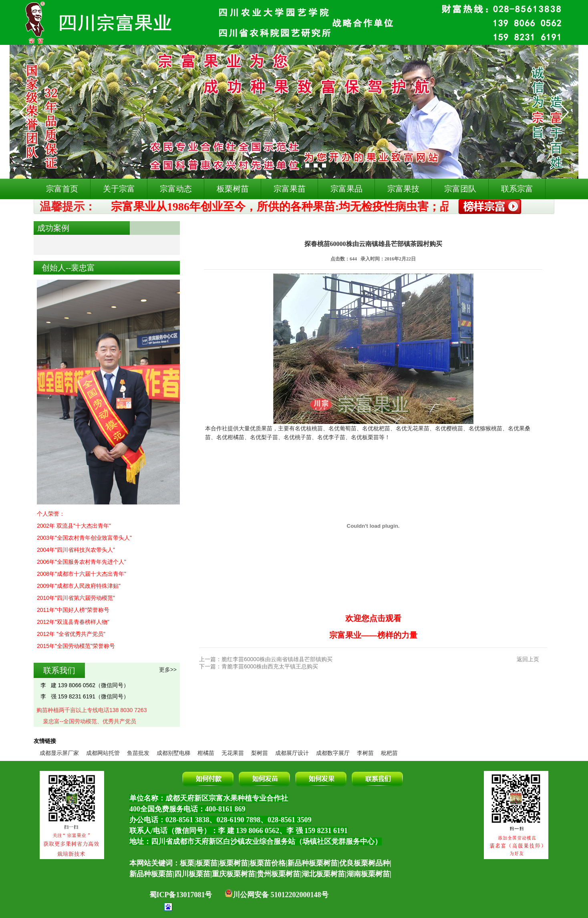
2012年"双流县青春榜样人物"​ (73, 622)
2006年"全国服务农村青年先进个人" (82, 562)
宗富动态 (176, 189)
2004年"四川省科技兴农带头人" (76, 550)
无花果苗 (233, 753)
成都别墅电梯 (173, 753)
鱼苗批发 (138, 753)
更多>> (168, 670)
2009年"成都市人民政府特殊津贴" (79, 586)
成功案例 (237, 228)
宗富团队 (460, 189)
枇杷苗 (389, 753)
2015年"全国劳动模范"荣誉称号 (76, 646)
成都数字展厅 (333, 753)
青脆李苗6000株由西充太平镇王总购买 (270, 666)
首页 (213, 228)
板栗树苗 (233, 189)
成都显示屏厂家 (59, 753)
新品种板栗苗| (152, 874)
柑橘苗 (206, 753)
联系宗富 (517, 189)
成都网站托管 (103, 753)
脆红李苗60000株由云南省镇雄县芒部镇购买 (277, 659)
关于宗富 (119, 189)
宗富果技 (403, 189)
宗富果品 (346, 189)
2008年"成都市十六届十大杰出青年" (82, 574)
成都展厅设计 (292, 753)
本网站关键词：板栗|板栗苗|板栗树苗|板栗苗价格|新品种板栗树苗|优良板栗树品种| (260, 863)
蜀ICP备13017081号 (181, 895)
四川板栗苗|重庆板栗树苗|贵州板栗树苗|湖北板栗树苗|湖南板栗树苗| (283, 874)
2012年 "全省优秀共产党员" (71, 634)
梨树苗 (260, 753)
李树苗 (365, 753)
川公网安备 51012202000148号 (277, 895)
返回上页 (528, 659)
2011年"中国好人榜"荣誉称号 (73, 610)
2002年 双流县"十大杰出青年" (74, 526)
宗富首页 (62, 189)
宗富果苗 (290, 189)
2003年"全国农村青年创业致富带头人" (84, 538)
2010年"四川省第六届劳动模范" (76, 598)
